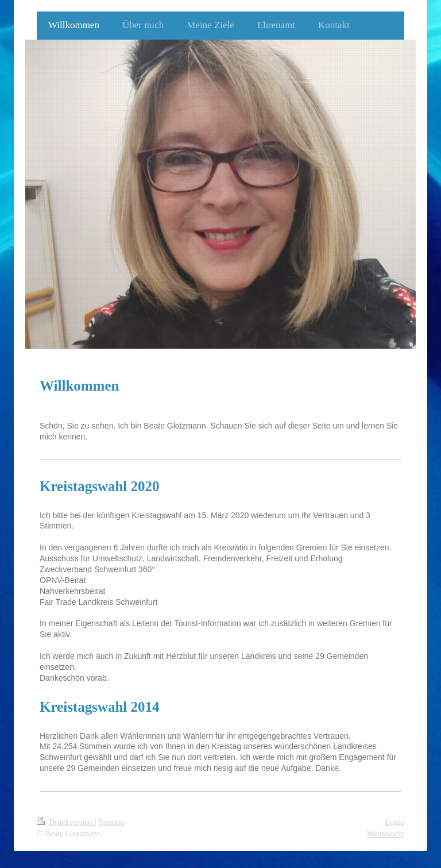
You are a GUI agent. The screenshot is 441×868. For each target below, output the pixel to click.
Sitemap (112, 822)
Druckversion (66, 822)
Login (395, 822)
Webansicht (386, 834)
